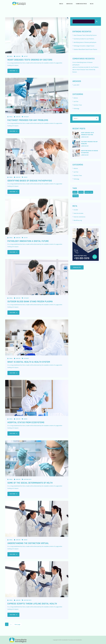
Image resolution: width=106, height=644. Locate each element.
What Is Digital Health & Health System (29, 362)
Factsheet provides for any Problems (28, 120)
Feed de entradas (78, 213)
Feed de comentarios (79, 217)
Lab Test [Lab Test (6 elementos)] (81, 192)
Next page (17, 624)
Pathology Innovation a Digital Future (28, 241)
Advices (25, 177)
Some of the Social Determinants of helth (30, 483)
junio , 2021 (85, 137)
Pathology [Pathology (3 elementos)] (76, 196)
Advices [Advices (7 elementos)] (75, 192)
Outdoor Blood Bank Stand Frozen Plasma (30, 302)
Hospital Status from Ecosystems (26, 422)
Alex (74, 70)
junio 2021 (17, 56)
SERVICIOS (69, 4)
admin (74, 67)
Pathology (25, 117)
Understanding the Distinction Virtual (28, 543)
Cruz (74, 62)
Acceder (76, 210)
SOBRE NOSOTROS (81, 4)
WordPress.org (78, 220)
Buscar (97, 21)
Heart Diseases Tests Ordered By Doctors (30, 60)
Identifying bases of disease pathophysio (30, 181)
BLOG (92, 4)
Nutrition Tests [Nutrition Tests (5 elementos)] (89, 192)
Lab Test (25, 56)
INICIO (61, 4)
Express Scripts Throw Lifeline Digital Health (32, 604)
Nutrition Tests (27, 479)
